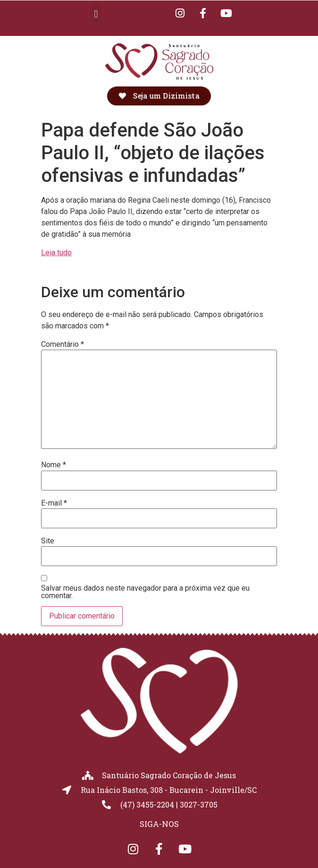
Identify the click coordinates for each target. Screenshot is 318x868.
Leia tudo (56, 253)
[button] (96, 14)
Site (48, 541)
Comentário (63, 344)
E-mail (54, 503)
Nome (54, 465)
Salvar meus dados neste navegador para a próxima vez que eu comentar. (145, 592)
